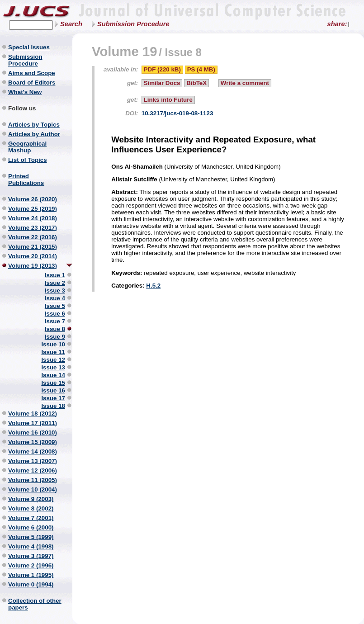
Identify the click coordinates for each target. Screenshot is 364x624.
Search (71, 24)
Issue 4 (55, 298)
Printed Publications (26, 180)
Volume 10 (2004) (33, 489)
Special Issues (29, 47)
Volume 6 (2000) (31, 527)
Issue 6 (55, 314)
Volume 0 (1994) (31, 584)
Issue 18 (53, 406)
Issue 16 (53, 390)
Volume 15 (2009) (33, 442)
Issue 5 (55, 306)
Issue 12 (53, 360)
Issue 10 (53, 344)
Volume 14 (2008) (33, 451)
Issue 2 (55, 283)
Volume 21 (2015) (33, 247)
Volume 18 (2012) (33, 414)
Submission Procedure (133, 24)
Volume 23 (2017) (33, 228)
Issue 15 (53, 383)
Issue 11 (53, 352)
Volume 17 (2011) (33, 423)
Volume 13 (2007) (33, 461)
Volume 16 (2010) (33, 433)
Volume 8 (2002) (31, 508)
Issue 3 (55, 291)
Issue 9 (55, 337)
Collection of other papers (35, 604)
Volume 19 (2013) (33, 266)
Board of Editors (32, 83)
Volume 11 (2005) (33, 480)
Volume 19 (125, 51)
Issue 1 (55, 275)
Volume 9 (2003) (31, 499)
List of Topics (28, 160)
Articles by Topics (34, 125)
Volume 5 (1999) (31, 537)
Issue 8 (55, 329)
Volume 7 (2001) (31, 518)
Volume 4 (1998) (31, 546)
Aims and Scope (32, 73)
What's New (25, 92)
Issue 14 (53, 375)
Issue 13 (53, 367)
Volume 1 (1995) (31, 575)
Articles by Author (34, 134)
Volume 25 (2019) (33, 209)
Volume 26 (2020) (33, 199)
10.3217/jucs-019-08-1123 (177, 113)
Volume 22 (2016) (33, 237)
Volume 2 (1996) (31, 565)
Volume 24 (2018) (33, 218)
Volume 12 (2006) (33, 470)
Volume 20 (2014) (33, 256)
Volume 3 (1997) (31, 556)
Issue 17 (53, 398)
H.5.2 (153, 286)
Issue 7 (55, 321)
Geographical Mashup (27, 147)
